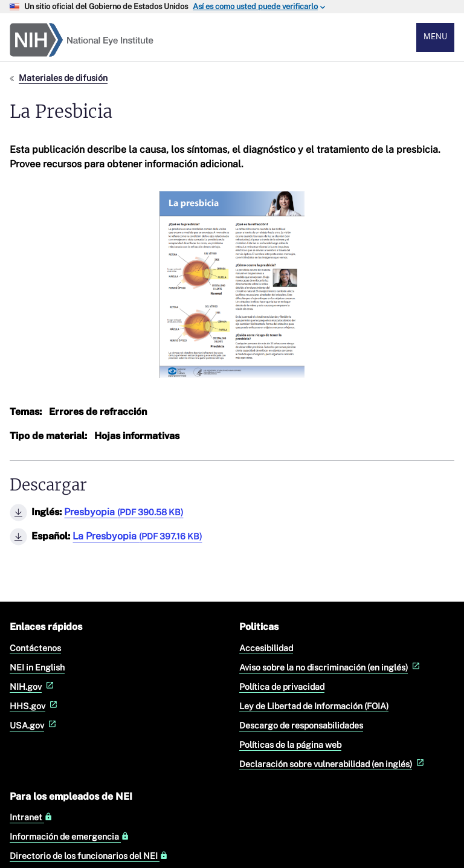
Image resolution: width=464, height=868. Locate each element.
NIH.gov (33, 686)
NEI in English (37, 667)
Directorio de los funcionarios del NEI (89, 856)
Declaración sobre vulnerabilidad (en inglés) (333, 764)
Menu (435, 37)
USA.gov (34, 725)
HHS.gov (35, 706)
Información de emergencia (69, 837)
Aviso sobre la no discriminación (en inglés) (331, 667)
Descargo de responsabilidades (301, 725)
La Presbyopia (137, 536)
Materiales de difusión (63, 78)
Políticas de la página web (290, 744)
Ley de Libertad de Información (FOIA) (314, 706)
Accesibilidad (266, 648)
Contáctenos (35, 648)
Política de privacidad (282, 686)
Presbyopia (124, 512)
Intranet (31, 817)
